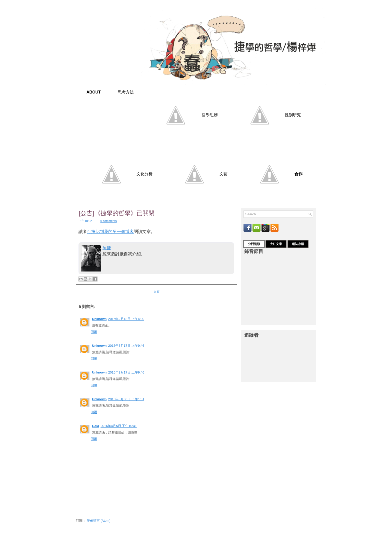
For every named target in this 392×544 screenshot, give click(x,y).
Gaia (95, 426)
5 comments (108, 221)
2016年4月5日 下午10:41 (119, 426)
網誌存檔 (298, 244)
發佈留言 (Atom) (99, 521)
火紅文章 (276, 244)
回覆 (94, 332)
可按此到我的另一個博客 (110, 232)
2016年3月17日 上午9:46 (126, 346)
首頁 (157, 292)
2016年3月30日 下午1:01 (126, 399)
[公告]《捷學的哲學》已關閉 (116, 213)
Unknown (99, 319)
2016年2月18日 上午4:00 (126, 319)
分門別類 (254, 244)
